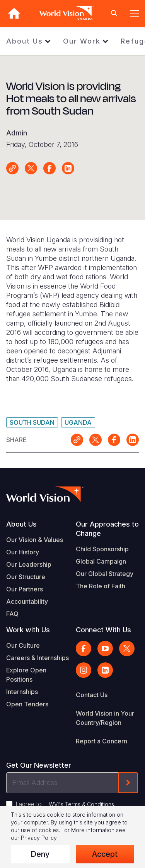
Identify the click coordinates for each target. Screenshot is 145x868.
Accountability (27, 601)
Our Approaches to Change (107, 529)
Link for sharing (12, 168)
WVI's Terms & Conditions (81, 804)
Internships (22, 692)
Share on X (31, 168)
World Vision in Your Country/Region (105, 718)
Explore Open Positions (26, 675)
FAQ (12, 614)
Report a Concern (101, 741)
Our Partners (25, 589)
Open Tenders (27, 704)
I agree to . (65, 804)
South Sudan (32, 422)
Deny (40, 854)
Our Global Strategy (105, 574)
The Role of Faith (101, 586)
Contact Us (92, 695)
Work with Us (28, 630)
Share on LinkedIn (68, 168)
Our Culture (23, 645)
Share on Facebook (49, 168)
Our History (23, 552)
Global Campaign (101, 561)
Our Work (82, 41)
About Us (25, 41)
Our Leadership (29, 564)
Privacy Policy (39, 838)
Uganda (78, 422)
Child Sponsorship (102, 549)
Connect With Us (103, 630)
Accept (105, 854)
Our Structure (26, 577)
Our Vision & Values (35, 540)
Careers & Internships (38, 658)
